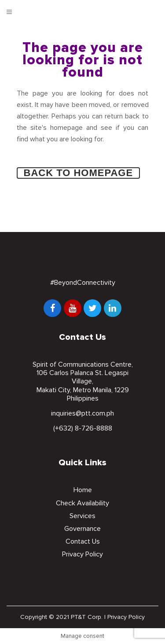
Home (83, 490)
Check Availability (82, 503)
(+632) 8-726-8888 (83, 428)
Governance (82, 529)
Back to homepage (79, 173)
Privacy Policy (82, 554)
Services (82, 516)
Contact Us (83, 541)
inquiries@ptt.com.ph (82, 413)
